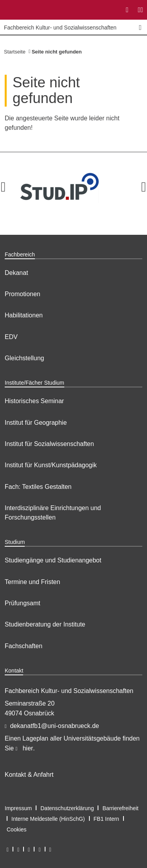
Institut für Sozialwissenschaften (49, 444)
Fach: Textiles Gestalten (38, 487)
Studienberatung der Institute (45, 624)
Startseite (15, 52)
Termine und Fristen (32, 582)
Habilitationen (24, 315)
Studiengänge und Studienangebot (53, 560)
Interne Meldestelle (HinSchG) (48, 819)
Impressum (18, 808)
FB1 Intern (106, 819)
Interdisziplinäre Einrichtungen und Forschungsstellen (53, 513)
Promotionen (23, 294)
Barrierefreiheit (120, 808)
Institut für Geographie (36, 423)
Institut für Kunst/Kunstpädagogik (51, 465)
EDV (11, 337)
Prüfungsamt (23, 603)
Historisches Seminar (34, 401)
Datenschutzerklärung (67, 808)
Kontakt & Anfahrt (29, 775)
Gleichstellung (24, 358)
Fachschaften (24, 646)
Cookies (17, 829)
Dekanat (16, 273)
